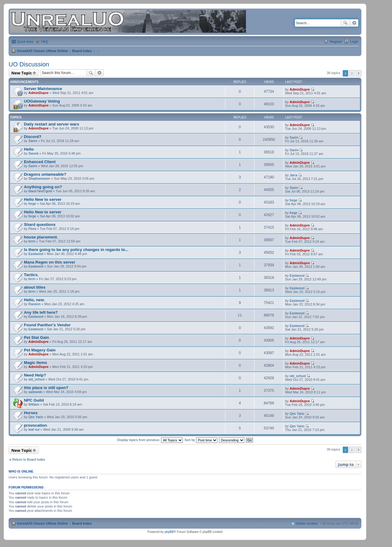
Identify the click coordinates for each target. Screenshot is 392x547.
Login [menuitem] (354, 42)
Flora (32, 229)
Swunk (34, 153)
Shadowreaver (39, 178)
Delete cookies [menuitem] (307, 523)
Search (345, 23)
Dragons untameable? (45, 174)
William (34, 404)
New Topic (22, 73)
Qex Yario (36, 417)
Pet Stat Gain (36, 337)
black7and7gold (40, 191)
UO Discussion (29, 64)
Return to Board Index (29, 459)
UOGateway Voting (42, 101)
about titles (35, 287)
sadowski (35, 392)
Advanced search (354, 23)
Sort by (201, 440)
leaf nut (34, 429)
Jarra (294, 175)
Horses (31, 413)
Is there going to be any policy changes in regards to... (76, 250)
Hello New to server (43, 199)
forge (32, 204)
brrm (32, 241)
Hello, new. (34, 300)
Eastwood (36, 254)
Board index (82, 51)
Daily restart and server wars (51, 124)
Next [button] (358, 73)
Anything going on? (43, 187)
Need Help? (35, 375)
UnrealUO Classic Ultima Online (42, 51)
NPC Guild (34, 400)
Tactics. (31, 275)
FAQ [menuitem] (44, 42)
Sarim (33, 141)
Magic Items (36, 363)
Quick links (25, 42)
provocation (35, 425)
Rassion (35, 304)
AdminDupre (39, 93)
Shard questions (40, 225)
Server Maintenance (43, 89)
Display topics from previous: (150, 440)
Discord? (33, 137)
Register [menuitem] (336, 42)
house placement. (41, 237)
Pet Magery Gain (40, 350)
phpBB (169, 532)
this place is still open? (46, 388)
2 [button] (352, 73)
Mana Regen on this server (50, 262)
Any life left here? (41, 312)
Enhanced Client (40, 162)
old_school (37, 379)
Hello (29, 149)
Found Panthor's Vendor (47, 325)
